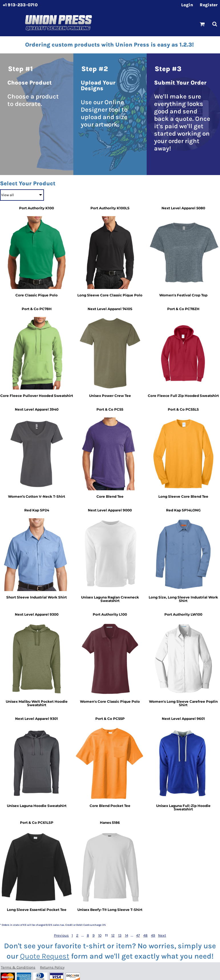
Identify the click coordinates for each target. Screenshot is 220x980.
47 (138, 935)
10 (100, 935)
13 (120, 935)
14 (127, 935)
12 (113, 935)
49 (153, 935)
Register (209, 5)
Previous (61, 935)
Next (162, 935)
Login (187, 5)
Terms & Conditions (18, 967)
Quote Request (45, 956)
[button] (202, 24)
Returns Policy (52, 967)
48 (145, 935)
